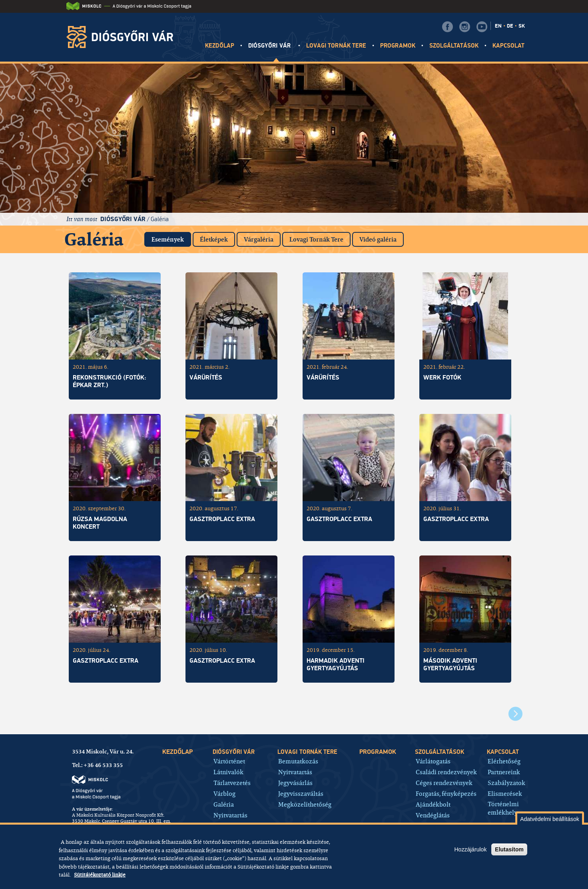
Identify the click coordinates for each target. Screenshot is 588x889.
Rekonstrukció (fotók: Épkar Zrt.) (110, 381)
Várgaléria (259, 239)
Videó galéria (378, 239)
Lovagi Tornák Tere (316, 239)
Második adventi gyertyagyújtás (450, 664)
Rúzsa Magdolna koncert (100, 523)
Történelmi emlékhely (503, 808)
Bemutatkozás (298, 761)
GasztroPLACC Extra (222, 519)
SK (522, 26)
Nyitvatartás (230, 815)
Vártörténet (229, 761)
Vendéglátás (433, 815)
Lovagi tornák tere (336, 46)
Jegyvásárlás (295, 782)
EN (498, 26)
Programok (398, 46)
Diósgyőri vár (270, 46)
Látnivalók (228, 772)
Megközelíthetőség (305, 804)
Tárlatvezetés (232, 782)
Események (171, 238)
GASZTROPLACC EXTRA (339, 519)
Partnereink (504, 772)
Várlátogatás (433, 761)
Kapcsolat (508, 46)
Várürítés (206, 378)
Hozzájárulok (470, 849)
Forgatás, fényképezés (446, 793)
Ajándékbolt (433, 804)
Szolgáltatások (454, 46)
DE (510, 26)
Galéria (160, 219)
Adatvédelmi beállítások (550, 819)
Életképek (214, 239)
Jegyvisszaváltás (301, 793)
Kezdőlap (219, 46)
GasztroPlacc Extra (456, 519)
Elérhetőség (504, 761)
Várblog (224, 793)
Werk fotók (442, 378)
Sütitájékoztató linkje (100, 875)
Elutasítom (509, 849)
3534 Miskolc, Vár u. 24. (103, 751)
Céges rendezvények (444, 782)
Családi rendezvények (446, 772)
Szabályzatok (506, 782)
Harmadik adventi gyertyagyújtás (336, 664)
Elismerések (505, 793)
